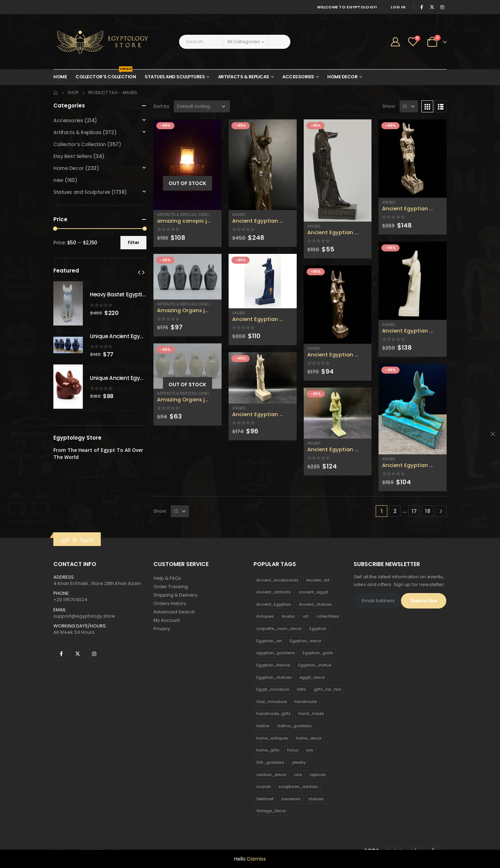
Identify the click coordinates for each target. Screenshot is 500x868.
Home (60, 77)
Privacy (162, 629)
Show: (389, 106)
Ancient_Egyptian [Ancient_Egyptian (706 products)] (274, 604)
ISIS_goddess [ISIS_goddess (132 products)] (270, 762)
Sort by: (162, 106)
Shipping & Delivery (175, 595)
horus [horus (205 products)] (293, 750)
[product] (187, 165)
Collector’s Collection (106, 75)
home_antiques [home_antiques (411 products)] (272, 738)
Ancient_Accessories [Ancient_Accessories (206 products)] (277, 580)
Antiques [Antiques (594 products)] (265, 616)
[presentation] (139, 272)
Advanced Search (174, 612)
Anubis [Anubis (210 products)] (288, 616)
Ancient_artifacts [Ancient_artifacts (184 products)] (274, 592)
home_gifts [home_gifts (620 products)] (268, 750)
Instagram (94, 654)
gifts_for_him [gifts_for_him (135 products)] (328, 689)
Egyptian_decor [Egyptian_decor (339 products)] (305, 641)
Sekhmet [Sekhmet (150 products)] (265, 799)
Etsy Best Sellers (73, 156)
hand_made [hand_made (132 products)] (311, 714)
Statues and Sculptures (175, 77)
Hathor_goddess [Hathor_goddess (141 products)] (295, 726)
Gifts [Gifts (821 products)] (301, 689)
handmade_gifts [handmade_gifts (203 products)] (274, 714)
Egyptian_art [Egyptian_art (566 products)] (269, 641)
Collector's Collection (80, 144)
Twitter (78, 654)
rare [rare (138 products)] (298, 775)
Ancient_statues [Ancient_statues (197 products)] (315, 604)
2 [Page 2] (395, 511)
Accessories (298, 77)
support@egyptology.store (84, 616)
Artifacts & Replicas (244, 77)
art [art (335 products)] (305, 616)
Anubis (239, 215)
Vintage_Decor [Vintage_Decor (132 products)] (271, 811)
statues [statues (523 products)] (316, 799)
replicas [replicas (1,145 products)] (318, 775)
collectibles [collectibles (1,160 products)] (328, 616)
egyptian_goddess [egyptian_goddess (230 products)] (276, 653)
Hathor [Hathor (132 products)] (263, 726)
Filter (134, 242)
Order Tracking (171, 587)
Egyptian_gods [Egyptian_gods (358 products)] (318, 653)
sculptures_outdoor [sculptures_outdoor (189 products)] (298, 787)
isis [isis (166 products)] (310, 750)
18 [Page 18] (428, 511)
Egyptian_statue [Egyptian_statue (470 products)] (315, 665)
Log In (398, 7)
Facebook (61, 654)
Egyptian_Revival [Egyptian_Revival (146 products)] (273, 665)
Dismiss (256, 859)
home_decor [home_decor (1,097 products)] (309, 738)
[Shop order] (202, 106)
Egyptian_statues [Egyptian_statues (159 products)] (274, 677)
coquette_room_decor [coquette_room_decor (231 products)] (279, 629)
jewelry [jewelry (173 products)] (299, 762)
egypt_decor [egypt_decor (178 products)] (312, 677)
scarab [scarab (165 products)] (264, 787)
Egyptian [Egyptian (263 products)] (318, 629)
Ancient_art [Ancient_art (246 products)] (318, 580)
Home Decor (342, 77)
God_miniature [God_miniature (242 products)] (271, 702)
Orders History (170, 603)
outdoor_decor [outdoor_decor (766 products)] (271, 775)
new (58, 180)
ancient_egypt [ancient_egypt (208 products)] (313, 592)
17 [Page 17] (414, 511)
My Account (167, 620)
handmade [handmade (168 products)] (305, 702)
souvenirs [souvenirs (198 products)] (291, 799)
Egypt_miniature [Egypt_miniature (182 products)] (273, 689)
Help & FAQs (167, 578)
